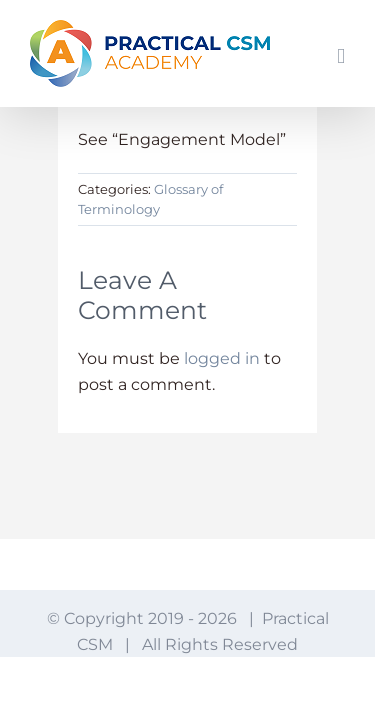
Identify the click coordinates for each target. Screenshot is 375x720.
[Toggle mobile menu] (341, 56)
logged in (222, 358)
